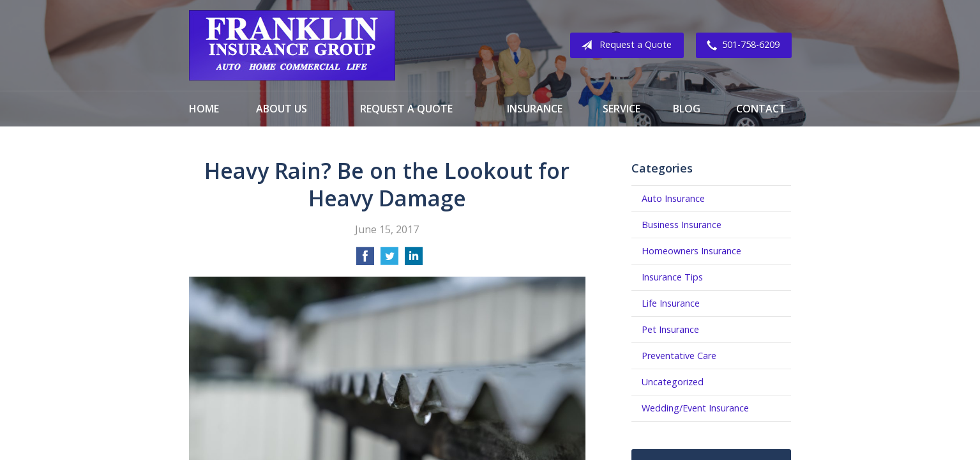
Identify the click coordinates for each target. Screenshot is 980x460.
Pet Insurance (670, 329)
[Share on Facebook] (365, 260)
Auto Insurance (673, 198)
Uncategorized (673, 382)
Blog (687, 109)
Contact (761, 109)
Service (622, 109)
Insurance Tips (672, 277)
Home (204, 109)
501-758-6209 (741, 45)
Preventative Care (679, 356)
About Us (282, 109)
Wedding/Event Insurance (695, 408)
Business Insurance (682, 225)
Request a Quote (624, 45)
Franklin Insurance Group (292, 45)
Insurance (535, 109)
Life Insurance (671, 303)
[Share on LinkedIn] (414, 260)
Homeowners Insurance (691, 251)
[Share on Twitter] (389, 260)
